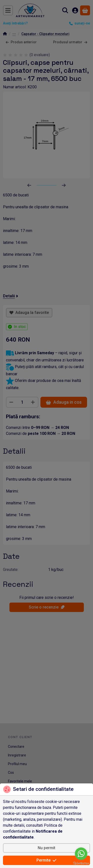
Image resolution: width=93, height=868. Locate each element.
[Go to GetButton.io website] (81, 863)
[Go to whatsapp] (81, 854)
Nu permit (46, 848)
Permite (46, 860)
